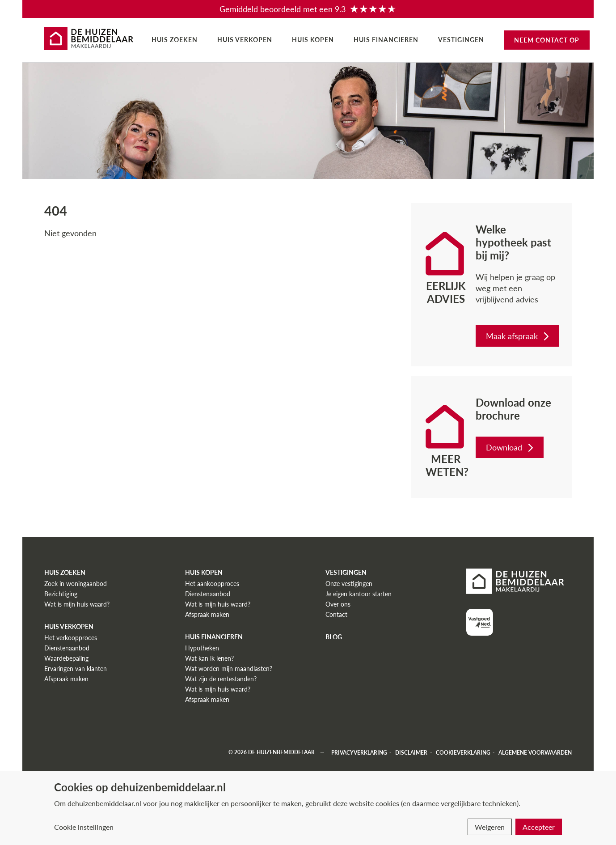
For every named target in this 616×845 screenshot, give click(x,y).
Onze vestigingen (349, 584)
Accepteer (539, 827)
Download (511, 447)
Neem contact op (547, 40)
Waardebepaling (66, 658)
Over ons (338, 604)
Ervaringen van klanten (76, 669)
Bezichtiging (61, 594)
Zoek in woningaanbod (76, 584)
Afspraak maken (66, 679)
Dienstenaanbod (67, 648)
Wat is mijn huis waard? (77, 604)
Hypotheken (202, 648)
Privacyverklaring (359, 752)
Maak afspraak (518, 336)
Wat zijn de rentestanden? (221, 679)
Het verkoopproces (71, 638)
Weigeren (490, 827)
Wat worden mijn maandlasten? (229, 669)
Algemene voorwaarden (535, 752)
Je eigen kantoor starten (359, 594)
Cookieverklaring (463, 752)
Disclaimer (411, 752)
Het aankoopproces (212, 584)
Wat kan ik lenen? (209, 658)
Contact (336, 614)
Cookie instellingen (84, 827)
